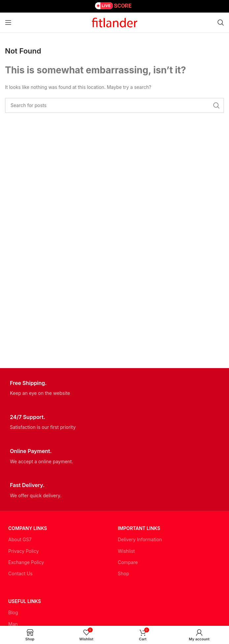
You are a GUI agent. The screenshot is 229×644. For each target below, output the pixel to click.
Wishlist (126, 551)
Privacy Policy (24, 551)
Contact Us (20, 573)
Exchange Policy (26, 562)
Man (13, 624)
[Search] (221, 22)
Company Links (28, 528)
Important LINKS (139, 528)
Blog (13, 612)
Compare (128, 562)
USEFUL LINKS (25, 601)
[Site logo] (114, 22)
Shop (123, 573)
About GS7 (20, 539)
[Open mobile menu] (8, 22)
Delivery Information (140, 539)
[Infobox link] (114, 388)
